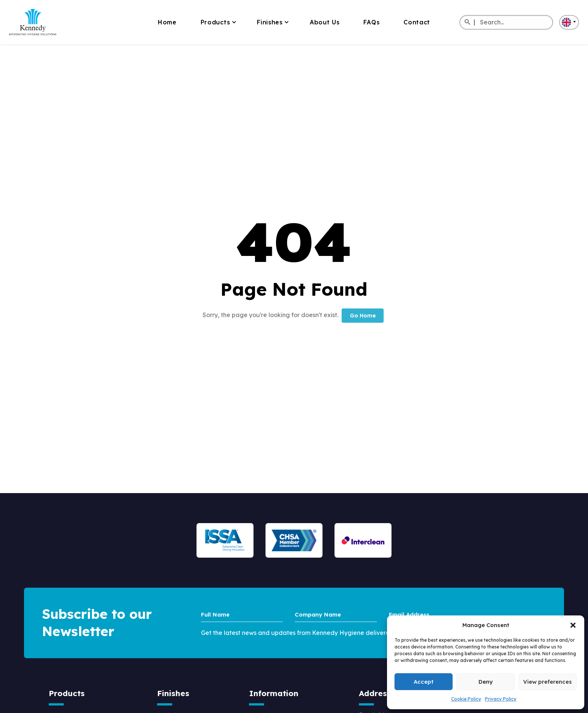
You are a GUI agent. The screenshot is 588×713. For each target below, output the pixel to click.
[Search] (467, 23)
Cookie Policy (466, 699)
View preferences (547, 682)
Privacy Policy (501, 699)
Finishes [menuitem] (270, 22)
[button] (573, 625)
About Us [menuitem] (325, 22)
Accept (424, 682)
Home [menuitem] (167, 22)
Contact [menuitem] (417, 22)
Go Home (363, 316)
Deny (486, 682)
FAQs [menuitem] (371, 22)
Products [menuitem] (215, 22)
